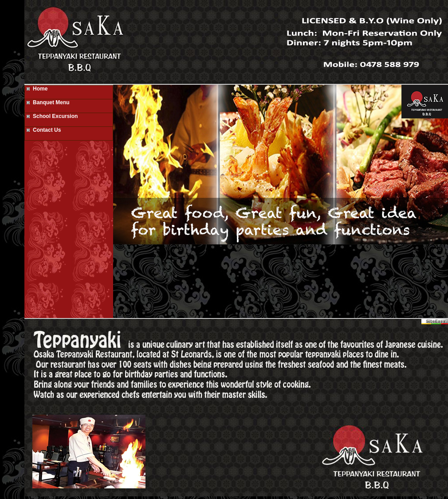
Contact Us (43, 130)
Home (36, 89)
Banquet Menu (47, 102)
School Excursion (51, 116)
